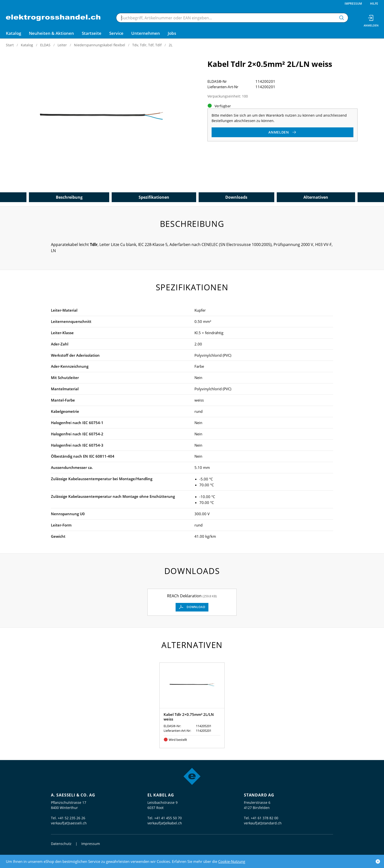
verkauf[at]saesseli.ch (69, 823)
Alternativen (316, 197)
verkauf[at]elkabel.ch (165, 823)
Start (10, 45)
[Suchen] (342, 18)
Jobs (172, 33)
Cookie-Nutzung (232, 861)
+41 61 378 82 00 (264, 818)
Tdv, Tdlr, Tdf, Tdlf (147, 45)
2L (171, 45)
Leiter (62, 45)
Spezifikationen (154, 197)
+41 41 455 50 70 (168, 818)
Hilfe (374, 4)
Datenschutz (61, 844)
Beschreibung (69, 197)
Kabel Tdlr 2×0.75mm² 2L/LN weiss (189, 717)
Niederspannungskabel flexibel (100, 45)
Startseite (92, 33)
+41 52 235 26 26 (72, 818)
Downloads (236, 197)
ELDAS (45, 45)
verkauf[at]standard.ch (263, 823)
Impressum (353, 4)
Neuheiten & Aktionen (51, 33)
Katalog (27, 45)
